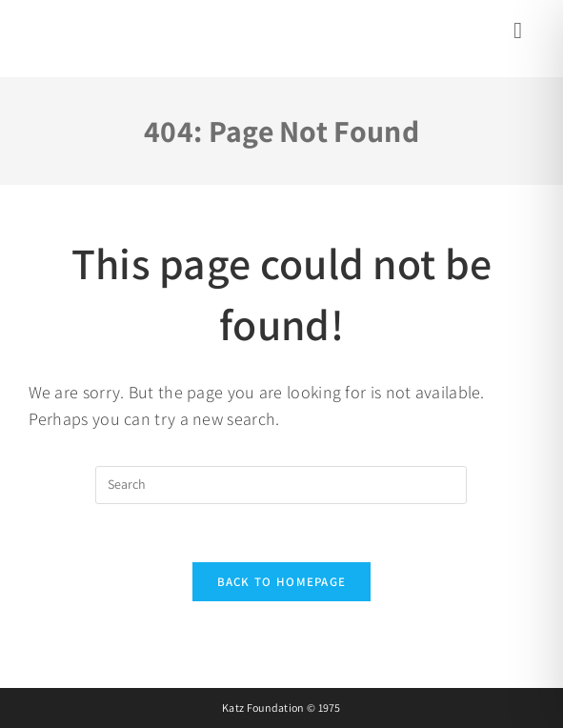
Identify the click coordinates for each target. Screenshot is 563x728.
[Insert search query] (281, 485)
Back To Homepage (282, 582)
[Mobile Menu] (521, 33)
